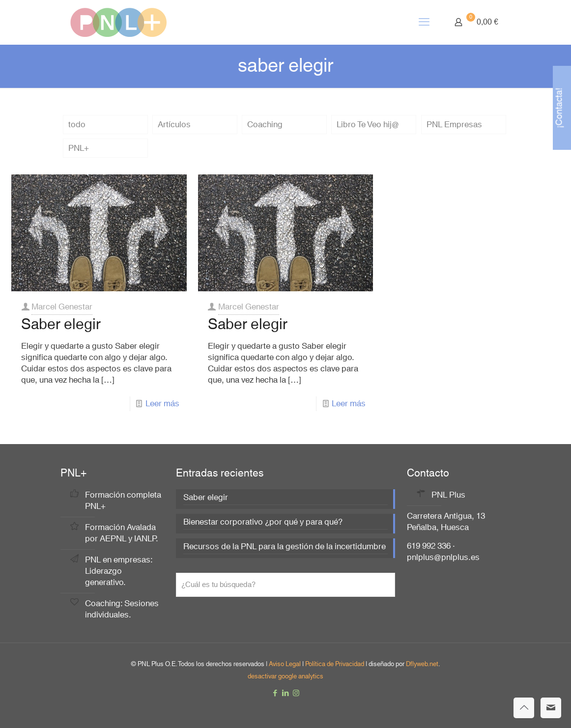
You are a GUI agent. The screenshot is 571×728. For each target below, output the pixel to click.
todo (77, 125)
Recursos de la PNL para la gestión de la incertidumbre (285, 547)
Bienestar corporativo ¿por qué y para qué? (263, 523)
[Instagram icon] (296, 693)
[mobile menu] (424, 22)
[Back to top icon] (524, 708)
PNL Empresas (454, 125)
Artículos (174, 125)
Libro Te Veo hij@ (368, 125)
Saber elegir (61, 324)
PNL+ (79, 148)
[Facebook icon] (275, 693)
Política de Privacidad (335, 664)
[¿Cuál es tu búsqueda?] (285, 585)
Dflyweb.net (422, 664)
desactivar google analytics (285, 676)
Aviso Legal (285, 664)
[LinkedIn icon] (286, 693)
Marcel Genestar (62, 307)
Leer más (162, 404)
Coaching (265, 125)
